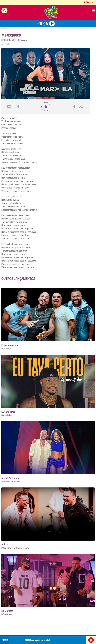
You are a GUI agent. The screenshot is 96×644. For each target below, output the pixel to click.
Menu (93, 11)
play (46, 113)
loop (10, 113)
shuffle (81, 113)
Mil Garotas (7, 611)
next (74, 113)
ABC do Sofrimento (11, 478)
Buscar (4, 11)
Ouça (43, 24)
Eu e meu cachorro (11, 345)
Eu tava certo (8, 412)
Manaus (89, 2)
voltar (17, 113)
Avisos (5, 545)
